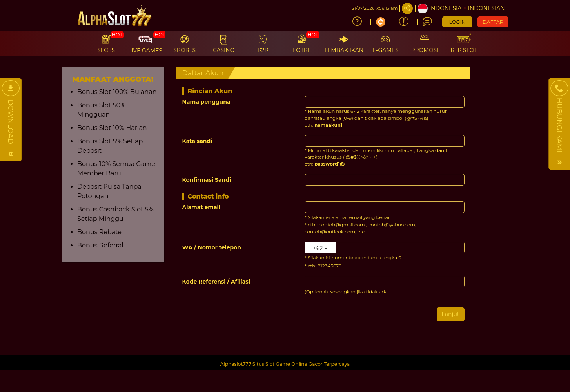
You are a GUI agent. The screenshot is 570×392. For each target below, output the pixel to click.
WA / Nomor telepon (212, 247)
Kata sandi (197, 141)
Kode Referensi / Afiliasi (216, 282)
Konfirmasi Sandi (207, 180)
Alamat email (201, 207)
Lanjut (451, 314)
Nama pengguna (206, 102)
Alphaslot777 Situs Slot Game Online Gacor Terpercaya (285, 364)
